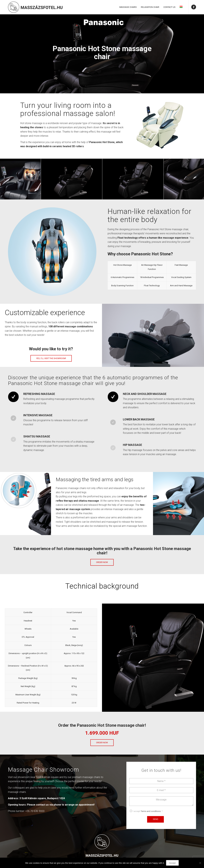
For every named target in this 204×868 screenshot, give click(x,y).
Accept (172, 863)
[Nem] (200, 863)
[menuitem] (128, 7)
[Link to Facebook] (194, 7)
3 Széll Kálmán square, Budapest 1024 (42, 798)
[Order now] (102, 562)
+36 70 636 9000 (35, 811)
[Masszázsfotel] (35, 7)
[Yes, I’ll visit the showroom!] (51, 358)
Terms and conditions (151, 811)
